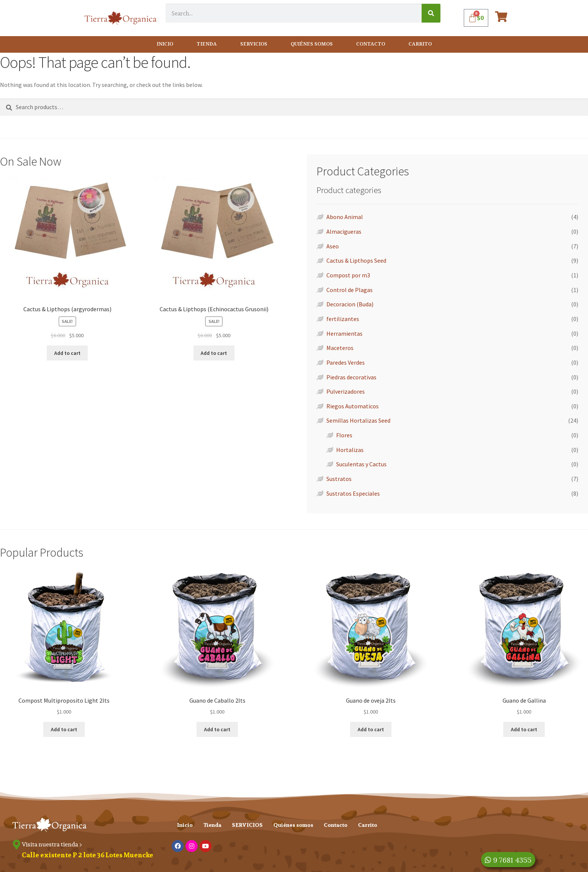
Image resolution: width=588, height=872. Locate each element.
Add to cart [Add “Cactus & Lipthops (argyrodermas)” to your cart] (67, 353)
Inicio (165, 44)
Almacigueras (344, 231)
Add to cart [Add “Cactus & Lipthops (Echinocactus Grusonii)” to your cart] (214, 353)
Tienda (207, 44)
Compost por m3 (348, 275)
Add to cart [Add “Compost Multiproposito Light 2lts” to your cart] (64, 729)
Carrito (420, 44)
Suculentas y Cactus (361, 464)
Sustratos (339, 479)
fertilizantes (343, 319)
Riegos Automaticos (353, 406)
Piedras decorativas (351, 377)
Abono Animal (345, 217)
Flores (344, 435)
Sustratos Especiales (353, 493)
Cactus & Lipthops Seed (356, 260)
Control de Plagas (350, 290)
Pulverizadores (346, 391)
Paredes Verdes (346, 362)
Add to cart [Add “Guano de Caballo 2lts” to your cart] (217, 729)
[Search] (431, 13)
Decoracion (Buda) (350, 304)
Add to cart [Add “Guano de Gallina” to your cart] (524, 729)
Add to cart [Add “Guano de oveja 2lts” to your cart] (371, 729)
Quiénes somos (312, 44)
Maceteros (340, 348)
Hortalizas (350, 450)
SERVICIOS (254, 44)
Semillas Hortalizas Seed (358, 420)
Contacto (371, 44)
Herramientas (344, 333)
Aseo (333, 246)
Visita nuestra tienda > (53, 844)
